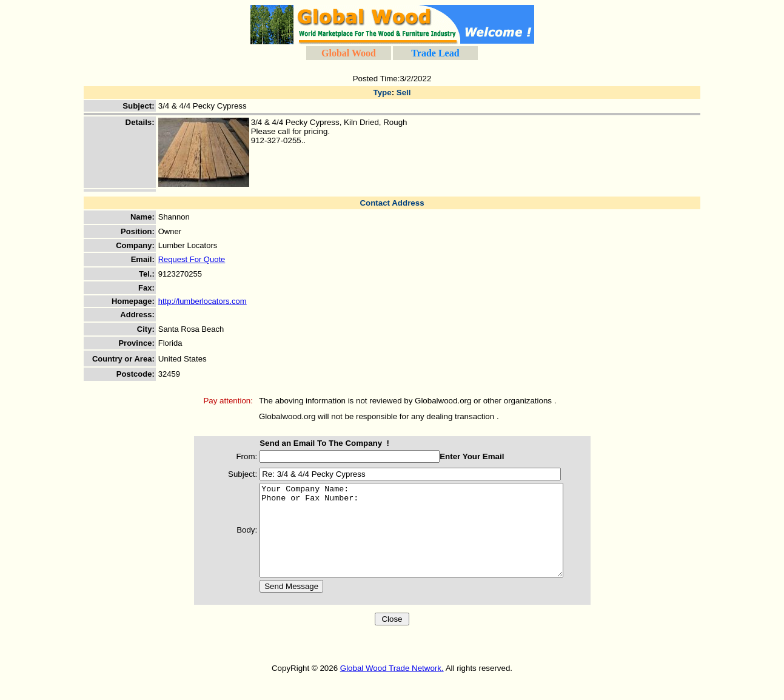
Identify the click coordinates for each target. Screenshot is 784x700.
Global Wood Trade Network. (392, 686)
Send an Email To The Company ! (313, 443)
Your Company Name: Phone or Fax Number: (418, 539)
